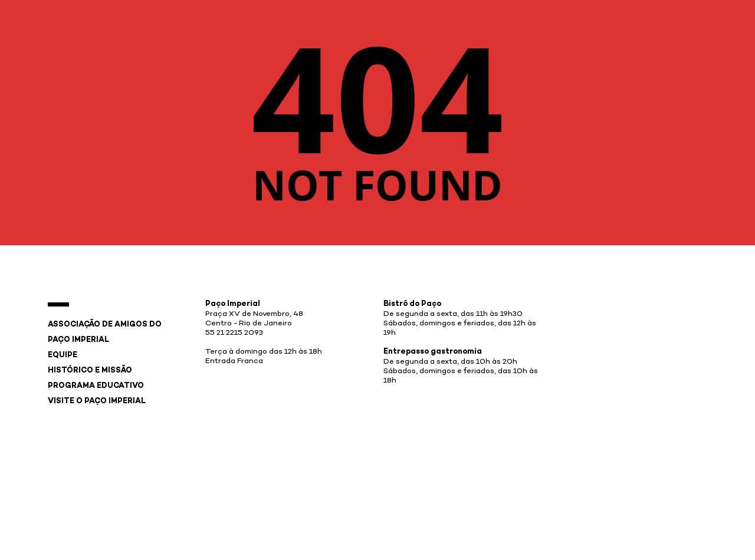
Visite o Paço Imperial (97, 401)
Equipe (63, 355)
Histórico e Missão (90, 371)
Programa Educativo (96, 386)
